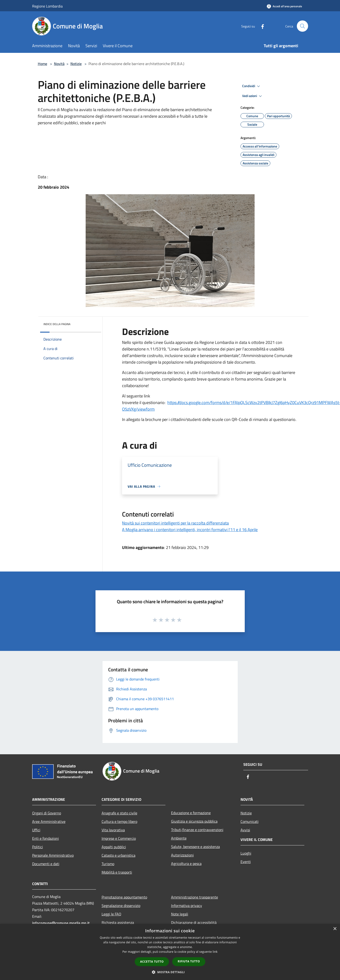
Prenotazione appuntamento (124, 897)
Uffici (36, 830)
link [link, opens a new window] (215, 952)
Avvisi (245, 830)
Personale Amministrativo (53, 855)
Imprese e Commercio (119, 838)
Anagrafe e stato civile (119, 813)
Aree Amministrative (49, 821)
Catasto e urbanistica (118, 855)
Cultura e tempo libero (119, 821)
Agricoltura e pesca (186, 863)
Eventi (246, 862)
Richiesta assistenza (118, 922)
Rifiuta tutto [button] (189, 961)
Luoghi (246, 853)
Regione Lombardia (47, 6)
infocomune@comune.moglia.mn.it (61, 923)
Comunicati (250, 821)
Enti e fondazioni (46, 838)
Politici (38, 847)
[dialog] (170, 952)
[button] (170, 972)
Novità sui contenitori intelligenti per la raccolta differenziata (175, 523)
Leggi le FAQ (111, 914)
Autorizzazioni (182, 855)
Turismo (108, 864)
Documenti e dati (46, 864)
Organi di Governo (47, 813)
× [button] (335, 929)
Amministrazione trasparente (195, 897)
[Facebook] (261, 26)
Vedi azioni (253, 96)
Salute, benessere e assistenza (195, 847)
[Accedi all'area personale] (284, 6)
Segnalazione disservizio (121, 906)
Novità (59, 64)
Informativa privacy (187, 906)
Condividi (252, 86)
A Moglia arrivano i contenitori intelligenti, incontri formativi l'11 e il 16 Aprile (190, 530)
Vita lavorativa (113, 830)
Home (42, 64)
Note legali (180, 914)
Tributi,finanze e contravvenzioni (197, 830)
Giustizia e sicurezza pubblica (194, 821)
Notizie (76, 64)
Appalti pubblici (114, 847)
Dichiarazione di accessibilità (194, 922)
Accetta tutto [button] (152, 962)
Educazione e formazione (191, 813)
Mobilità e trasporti (117, 872)
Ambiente (179, 838)
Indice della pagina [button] (57, 324)
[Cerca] (302, 26)
